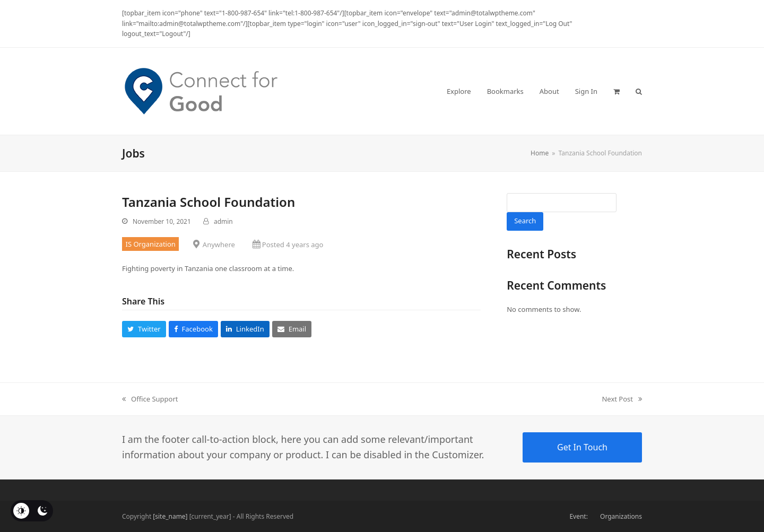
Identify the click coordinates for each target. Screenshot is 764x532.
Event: (578, 516)
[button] (617, 91)
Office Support (150, 399)
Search (525, 221)
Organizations (621, 516)
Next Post (622, 399)
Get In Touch (582, 447)
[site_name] (170, 516)
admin (223, 221)
